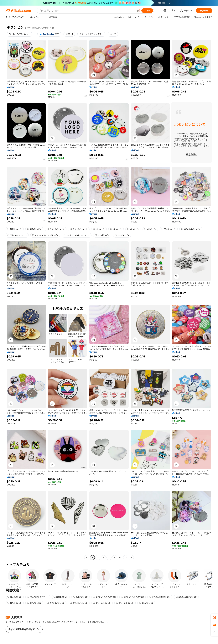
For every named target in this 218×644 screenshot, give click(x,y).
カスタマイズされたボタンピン (45, 235)
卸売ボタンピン (15, 229)
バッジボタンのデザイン (38, 597)
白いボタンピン (15, 597)
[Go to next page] (131, 558)
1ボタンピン (99, 229)
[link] (214, 618)
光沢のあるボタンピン (191, 229)
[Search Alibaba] (87, 11)
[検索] (147, 11)
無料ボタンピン (15, 603)
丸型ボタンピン (61, 597)
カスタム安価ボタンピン (160, 597)
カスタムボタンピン (56, 229)
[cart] (174, 11)
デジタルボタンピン (56, 603)
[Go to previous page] (87, 558)
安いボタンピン (169, 229)
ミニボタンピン (102, 235)
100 (126, 558)
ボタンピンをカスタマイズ (104, 597)
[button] (139, 11)
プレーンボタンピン (102, 603)
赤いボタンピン (146, 603)
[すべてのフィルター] (19, 34)
